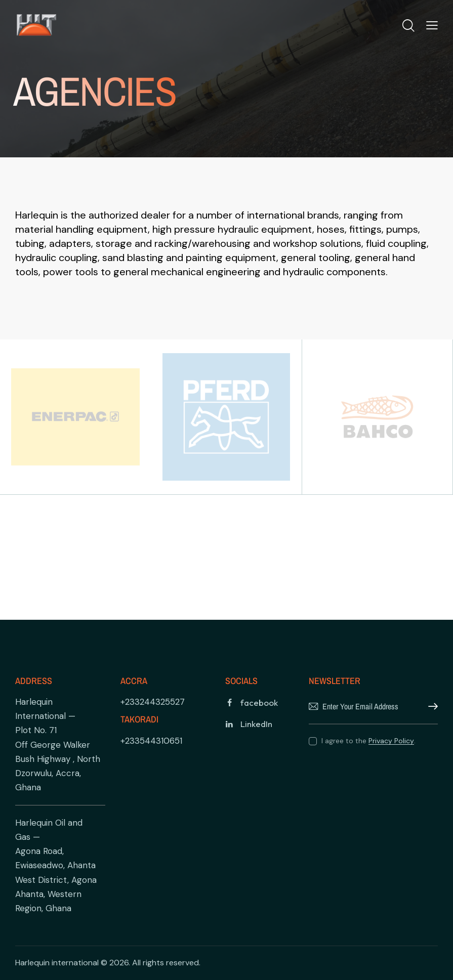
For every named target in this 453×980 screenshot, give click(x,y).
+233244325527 (153, 702)
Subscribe (430, 707)
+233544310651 (151, 741)
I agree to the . (368, 741)
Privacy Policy (391, 741)
